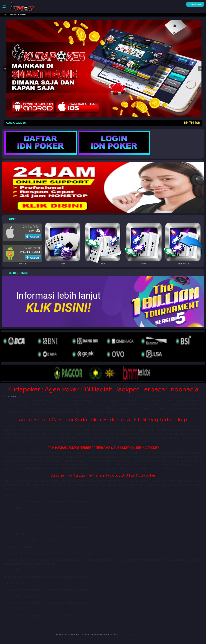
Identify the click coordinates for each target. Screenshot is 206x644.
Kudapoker (10, 396)
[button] (4, 7)
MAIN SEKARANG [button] (195, 4)
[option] (98, 115)
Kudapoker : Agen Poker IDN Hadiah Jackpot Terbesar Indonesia (87, 634)
